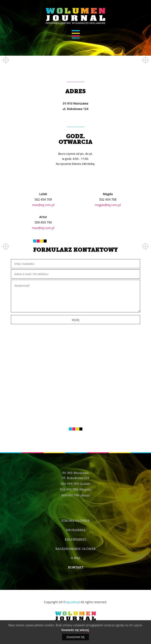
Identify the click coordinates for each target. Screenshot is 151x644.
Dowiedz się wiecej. (76, 630)
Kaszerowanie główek (75, 549)
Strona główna (75, 521)
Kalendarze (75, 540)
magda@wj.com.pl (108, 205)
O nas (75, 558)
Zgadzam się (75, 637)
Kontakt (76, 567)
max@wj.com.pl (43, 205)
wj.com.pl (73, 602)
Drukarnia (76, 530)
